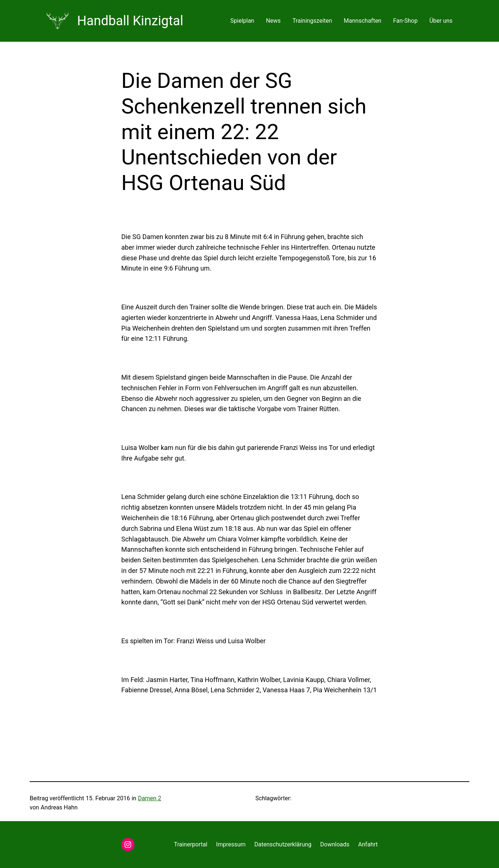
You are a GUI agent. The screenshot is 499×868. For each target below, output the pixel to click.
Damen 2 (149, 798)
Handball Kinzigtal (130, 21)
